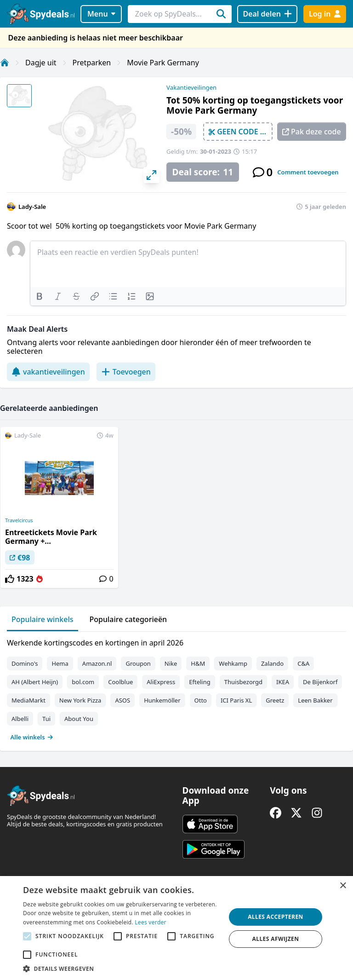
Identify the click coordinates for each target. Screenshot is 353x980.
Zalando (272, 663)
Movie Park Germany (163, 63)
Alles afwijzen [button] (276, 939)
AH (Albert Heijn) (35, 682)
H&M (198, 663)
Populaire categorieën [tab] (128, 619)
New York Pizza (80, 700)
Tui (46, 719)
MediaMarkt (28, 700)
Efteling (199, 682)
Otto (201, 700)
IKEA (283, 682)
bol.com (83, 682)
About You (79, 719)
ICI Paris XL (236, 700)
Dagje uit (41, 63)
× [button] (343, 886)
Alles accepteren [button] (276, 917)
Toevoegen (126, 372)
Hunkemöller (162, 700)
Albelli (20, 719)
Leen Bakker (315, 700)
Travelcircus (19, 520)
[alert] (176, 928)
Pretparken (92, 63)
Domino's (25, 663)
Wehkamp (233, 663)
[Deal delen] (267, 14)
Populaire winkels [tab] (43, 619)
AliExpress (161, 682)
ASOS (122, 700)
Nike (171, 663)
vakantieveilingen (48, 372)
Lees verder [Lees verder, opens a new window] (151, 922)
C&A (303, 663)
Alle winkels (32, 737)
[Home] (5, 63)
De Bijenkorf (320, 682)
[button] (121, 968)
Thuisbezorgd (243, 682)
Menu (101, 14)
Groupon (138, 663)
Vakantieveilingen (191, 87)
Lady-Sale (32, 207)
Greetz (275, 700)
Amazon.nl (97, 663)
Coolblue (120, 682)
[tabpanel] (176, 688)
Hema (60, 663)
